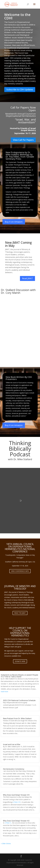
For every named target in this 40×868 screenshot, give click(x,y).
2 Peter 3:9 (17, 802)
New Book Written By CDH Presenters (19, 378)
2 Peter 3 (8, 823)
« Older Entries (6, 844)
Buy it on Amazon (14, 222)
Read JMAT (27, 278)
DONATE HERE (20, 661)
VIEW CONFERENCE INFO (20, 571)
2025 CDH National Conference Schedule (19, 700)
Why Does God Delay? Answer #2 (16, 821)
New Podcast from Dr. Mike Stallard (17, 718)
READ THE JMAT (20, 613)
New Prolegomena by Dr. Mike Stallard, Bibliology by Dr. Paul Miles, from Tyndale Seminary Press (20, 156)
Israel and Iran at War (12, 744)
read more (4, 692)
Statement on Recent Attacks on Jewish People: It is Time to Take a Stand (20, 676)
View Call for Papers (23, 140)
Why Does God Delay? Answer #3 (16, 795)
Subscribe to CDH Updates (20, 90)
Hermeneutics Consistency (14, 769)
